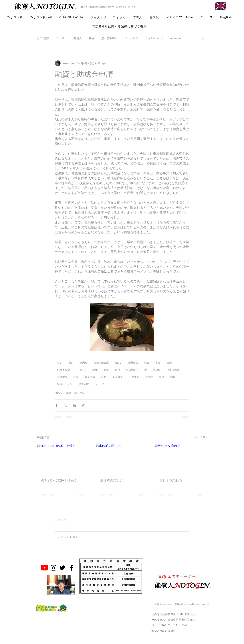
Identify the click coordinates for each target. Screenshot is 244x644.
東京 (71, 363)
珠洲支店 (133, 363)
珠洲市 (84, 363)
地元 (95, 370)
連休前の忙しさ (112, 480)
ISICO (118, 363)
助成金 (157, 370)
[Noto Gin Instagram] (53, 568)
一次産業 (134, 377)
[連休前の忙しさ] (122, 459)
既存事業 (118, 377)
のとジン (62, 38)
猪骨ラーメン (65, 384)
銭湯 (169, 363)
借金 (118, 370)
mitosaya (176, 38)
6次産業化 (132, 370)
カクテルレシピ (154, 38)
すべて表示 (201, 437)
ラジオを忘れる (171, 480)
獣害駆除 (84, 384)
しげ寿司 (81, 370)
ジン (60, 363)
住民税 (149, 377)
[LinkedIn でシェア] (74, 406)
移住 (92, 38)
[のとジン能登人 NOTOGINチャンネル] (45, 568)
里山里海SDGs (110, 38)
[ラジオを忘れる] (181, 459)
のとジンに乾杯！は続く (59, 480)
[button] (203, 38)
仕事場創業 (173, 370)
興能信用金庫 (101, 363)
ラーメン (100, 384)
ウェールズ (132, 38)
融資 (147, 363)
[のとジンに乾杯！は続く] (63, 459)
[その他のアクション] (187, 63)
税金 (162, 377)
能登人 (78, 38)
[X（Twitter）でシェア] (65, 406)
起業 (104, 377)
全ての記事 (43, 38)
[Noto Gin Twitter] (62, 568)
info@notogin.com (163, 631)
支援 (158, 363)
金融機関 (62, 377)
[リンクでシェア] (83, 406)
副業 (106, 370)
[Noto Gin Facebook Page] (71, 568)
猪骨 (173, 377)
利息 (76, 377)
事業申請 (90, 377)
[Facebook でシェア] (56, 406)
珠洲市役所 (64, 370)
